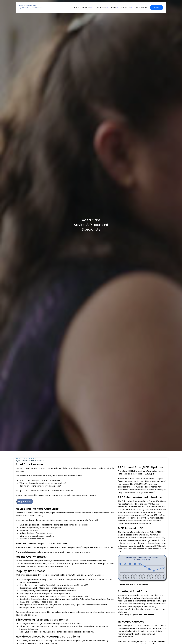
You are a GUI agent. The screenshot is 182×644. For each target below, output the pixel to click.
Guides (115, 7)
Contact (157, 7)
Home (77, 7)
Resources (127, 7)
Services (87, 7)
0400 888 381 (142, 7)
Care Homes (101, 7)
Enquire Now (25, 502)
